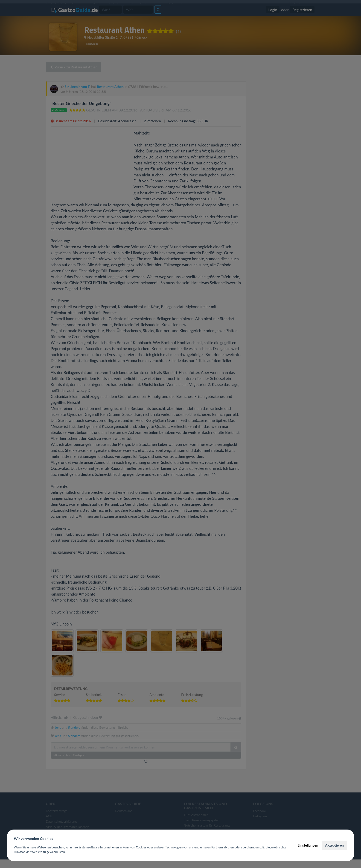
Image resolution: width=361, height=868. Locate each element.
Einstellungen (308, 845)
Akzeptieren (334, 845)
